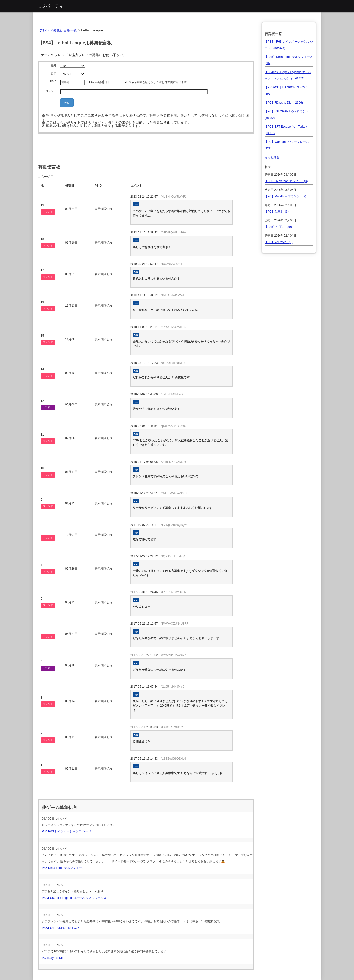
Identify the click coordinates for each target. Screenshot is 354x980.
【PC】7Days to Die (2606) (284, 103)
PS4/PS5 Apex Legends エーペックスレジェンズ (74, 898)
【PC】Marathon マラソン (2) (285, 196)
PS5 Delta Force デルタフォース (63, 868)
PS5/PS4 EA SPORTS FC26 (61, 928)
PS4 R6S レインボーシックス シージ (66, 831)
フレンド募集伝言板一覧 (58, 30)
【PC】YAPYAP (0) (278, 242)
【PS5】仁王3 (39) (278, 227)
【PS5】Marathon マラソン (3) (286, 181)
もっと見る (272, 157)
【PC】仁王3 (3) (277, 212)
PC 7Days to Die (53, 958)
